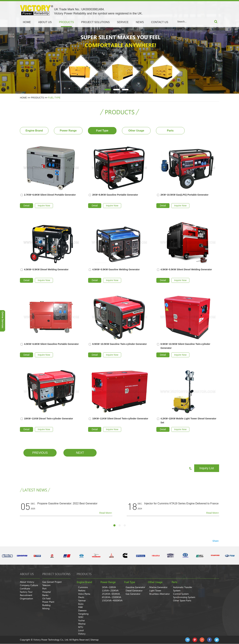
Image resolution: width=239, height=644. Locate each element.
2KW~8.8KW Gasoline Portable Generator (115, 195)
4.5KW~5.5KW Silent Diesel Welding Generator (186, 269)
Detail (27, 206)
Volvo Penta (84, 594)
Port (44, 589)
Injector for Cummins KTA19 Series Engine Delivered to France (181, 503)
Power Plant (48, 602)
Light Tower (155, 591)
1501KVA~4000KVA (112, 601)
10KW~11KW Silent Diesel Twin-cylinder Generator (120, 419)
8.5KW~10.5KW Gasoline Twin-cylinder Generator (119, 344)
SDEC (81, 617)
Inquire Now (44, 206)
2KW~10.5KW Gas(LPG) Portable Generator (184, 195)
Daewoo (82, 610)
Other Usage (136, 131)
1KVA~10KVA (109, 587)
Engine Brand (34, 131)
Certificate (25, 589)
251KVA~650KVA (111, 594)
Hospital (46, 592)
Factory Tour (26, 592)
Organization (26, 599)
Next (80, 453)
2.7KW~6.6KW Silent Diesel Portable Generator (50, 195)
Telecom (46, 585)
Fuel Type (54, 98)
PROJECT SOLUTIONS (95, 22)
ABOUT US (45, 22)
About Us (27, 574)
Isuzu (81, 604)
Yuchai (81, 620)
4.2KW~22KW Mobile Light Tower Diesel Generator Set (188, 421)
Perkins (82, 591)
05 (25, 506)
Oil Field (46, 599)
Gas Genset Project (52, 582)
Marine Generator (158, 587)
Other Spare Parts (182, 601)
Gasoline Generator (135, 587)
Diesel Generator (134, 591)
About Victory (27, 582)
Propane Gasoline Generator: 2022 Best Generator (67, 503)
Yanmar (82, 601)
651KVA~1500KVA (112, 597)
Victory (82, 634)
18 (132, 506)
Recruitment (26, 595)
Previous (40, 453)
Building (46, 605)
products (84, 574)
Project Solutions (56, 574)
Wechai (82, 624)
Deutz (81, 597)
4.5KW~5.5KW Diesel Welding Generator (46, 269)
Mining (46, 608)
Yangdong (83, 614)
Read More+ (106, 513)
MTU (81, 627)
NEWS (140, 22)
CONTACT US (160, 22)
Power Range (68, 131)
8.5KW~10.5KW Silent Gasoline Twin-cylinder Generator (185, 346)
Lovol (81, 630)
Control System (181, 594)
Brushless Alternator (160, 594)
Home (27, 22)
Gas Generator (133, 594)
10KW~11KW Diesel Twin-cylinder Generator (49, 419)
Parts (170, 131)
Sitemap (95, 640)
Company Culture (29, 585)
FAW (80, 607)
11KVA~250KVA (110, 591)
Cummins (83, 587)
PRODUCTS (67, 22)
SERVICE (123, 22)
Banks (45, 595)
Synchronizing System (184, 597)
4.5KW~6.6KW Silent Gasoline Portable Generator (51, 344)
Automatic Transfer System (183, 589)
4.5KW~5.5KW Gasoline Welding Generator (116, 269)
